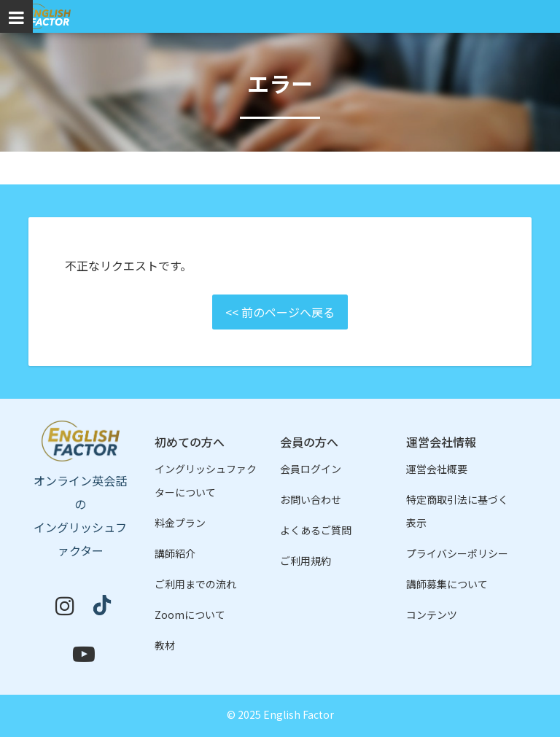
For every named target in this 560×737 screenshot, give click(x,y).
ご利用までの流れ (195, 584)
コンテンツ (432, 615)
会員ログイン (311, 469)
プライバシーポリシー (457, 553)
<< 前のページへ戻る (280, 312)
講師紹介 (175, 553)
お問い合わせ (311, 499)
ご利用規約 (306, 561)
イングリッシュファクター (47, 16)
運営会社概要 (437, 469)
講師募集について (447, 584)
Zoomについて (190, 615)
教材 (165, 645)
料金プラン (180, 523)
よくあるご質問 (316, 530)
